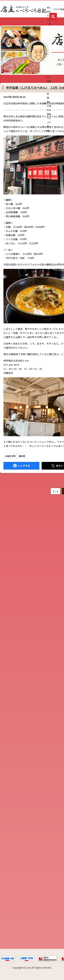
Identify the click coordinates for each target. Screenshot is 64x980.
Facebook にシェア (21, 466)
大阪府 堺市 (10, 456)
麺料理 (22, 456)
